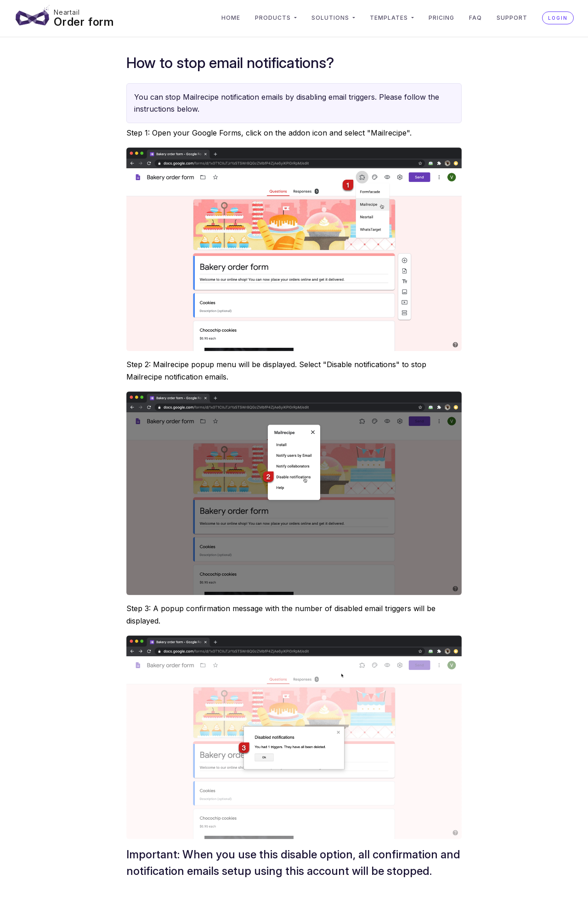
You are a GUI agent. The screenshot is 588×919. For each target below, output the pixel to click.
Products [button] (274, 18)
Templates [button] (390, 18)
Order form (84, 22)
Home (231, 18)
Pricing (441, 18)
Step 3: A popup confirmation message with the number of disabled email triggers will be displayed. (281, 614)
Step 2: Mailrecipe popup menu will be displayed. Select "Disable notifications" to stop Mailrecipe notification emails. (276, 370)
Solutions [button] (331, 18)
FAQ (475, 18)
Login (558, 18)
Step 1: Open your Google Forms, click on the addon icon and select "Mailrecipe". (269, 133)
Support (512, 18)
